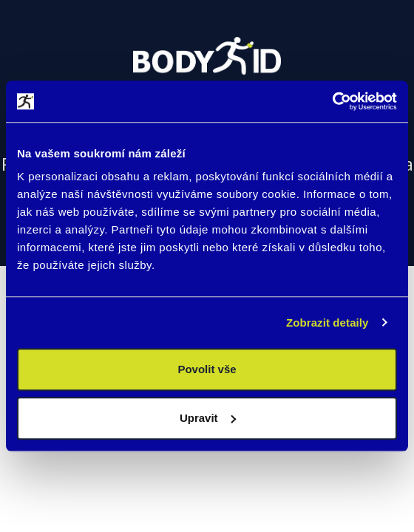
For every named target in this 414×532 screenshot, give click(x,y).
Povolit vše (207, 369)
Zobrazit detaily (328, 323)
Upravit (208, 418)
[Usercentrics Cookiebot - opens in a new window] (332, 101)
